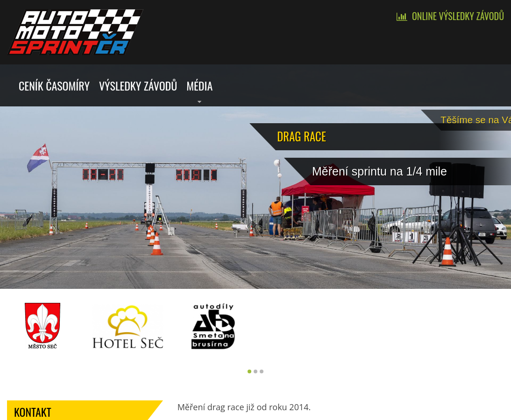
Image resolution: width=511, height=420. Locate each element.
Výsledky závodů (138, 85)
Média (199, 85)
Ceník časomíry (54, 85)
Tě (483, 117)
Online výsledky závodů (458, 16)
